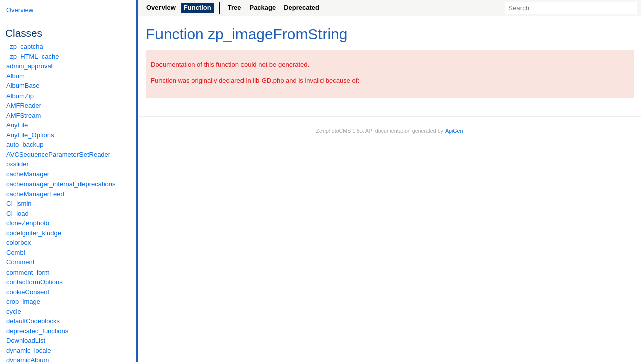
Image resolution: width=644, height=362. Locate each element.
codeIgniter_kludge (34, 233)
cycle (14, 311)
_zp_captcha (25, 47)
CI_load (17, 213)
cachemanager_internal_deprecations (61, 184)
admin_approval (29, 66)
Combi (16, 253)
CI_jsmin (19, 203)
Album (15, 76)
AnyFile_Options (30, 135)
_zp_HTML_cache (33, 57)
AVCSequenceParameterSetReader (58, 155)
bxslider (17, 164)
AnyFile (17, 125)
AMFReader (24, 105)
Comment (20, 262)
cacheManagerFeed (35, 194)
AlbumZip (20, 96)
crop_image (23, 301)
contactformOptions (34, 282)
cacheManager (28, 174)
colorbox (18, 243)
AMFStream (23, 115)
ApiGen (454, 131)
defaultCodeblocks (33, 321)
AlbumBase (23, 86)
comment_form (28, 272)
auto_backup (25, 145)
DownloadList (26, 341)
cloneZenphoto (28, 223)
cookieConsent (28, 292)
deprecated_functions (37, 331)
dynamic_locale (29, 351)
